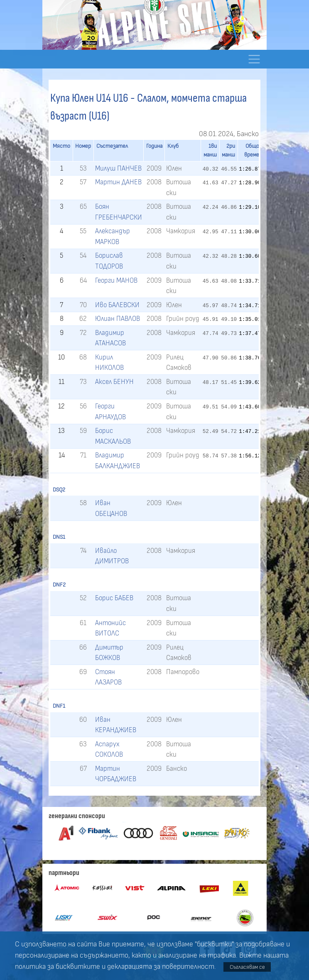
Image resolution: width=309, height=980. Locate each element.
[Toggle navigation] (254, 59)
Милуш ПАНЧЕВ (118, 168)
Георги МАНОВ (116, 280)
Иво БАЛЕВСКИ (117, 305)
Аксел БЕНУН (114, 382)
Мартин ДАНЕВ (118, 182)
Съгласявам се (247, 967)
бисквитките (78, 967)
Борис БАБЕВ (114, 598)
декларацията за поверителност (161, 967)
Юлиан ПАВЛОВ (118, 319)
